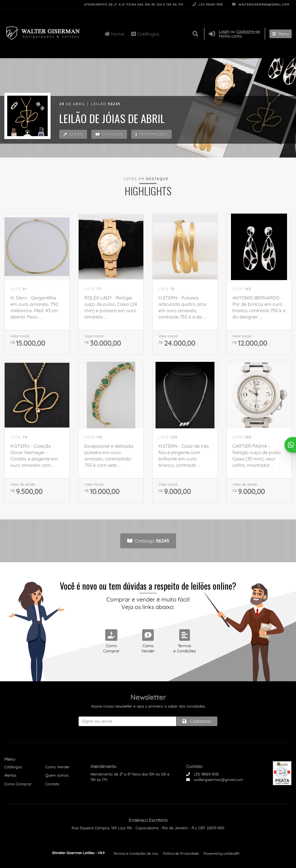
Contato (52, 784)
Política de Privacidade (181, 853)
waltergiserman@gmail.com (261, 4)
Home (114, 34)
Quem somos (57, 775)
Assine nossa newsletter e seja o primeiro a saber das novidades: (148, 706)
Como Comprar (18, 784)
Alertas (10, 775)
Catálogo (110, 135)
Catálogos (145, 34)
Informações (153, 135)
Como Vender (58, 767)
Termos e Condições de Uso (136, 853)
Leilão (73, 135)
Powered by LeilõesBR (221, 853)
